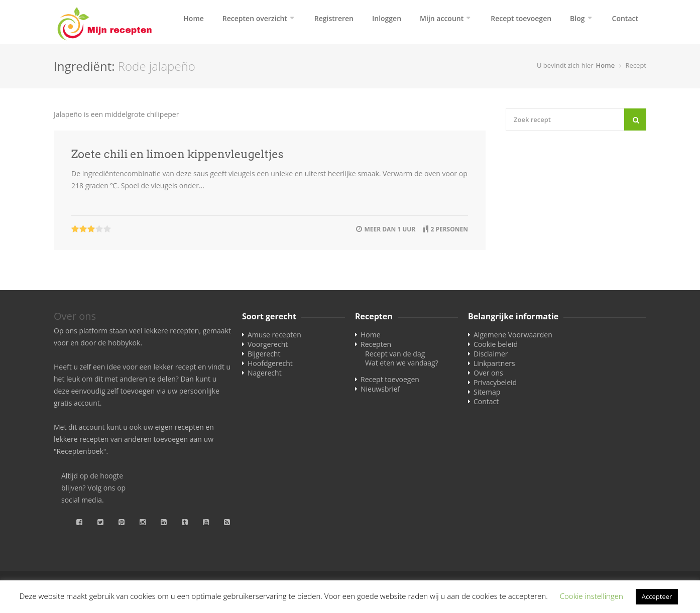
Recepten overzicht (255, 18)
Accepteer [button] (657, 596)
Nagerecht (265, 373)
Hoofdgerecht (270, 363)
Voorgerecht (268, 344)
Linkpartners (494, 363)
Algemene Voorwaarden (513, 335)
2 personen (449, 229)
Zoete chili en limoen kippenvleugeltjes (177, 154)
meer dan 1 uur (390, 229)
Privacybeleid (495, 382)
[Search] (635, 119)
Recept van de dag (395, 354)
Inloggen (387, 18)
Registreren (334, 18)
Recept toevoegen (521, 18)
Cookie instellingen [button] (592, 596)
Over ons (488, 373)
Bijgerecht (264, 354)
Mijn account (442, 18)
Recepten (376, 344)
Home (194, 18)
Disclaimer (491, 354)
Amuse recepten (274, 335)
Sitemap (487, 392)
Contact (625, 18)
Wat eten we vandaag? (402, 363)
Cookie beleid (496, 344)
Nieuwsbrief (380, 389)
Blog (577, 18)
